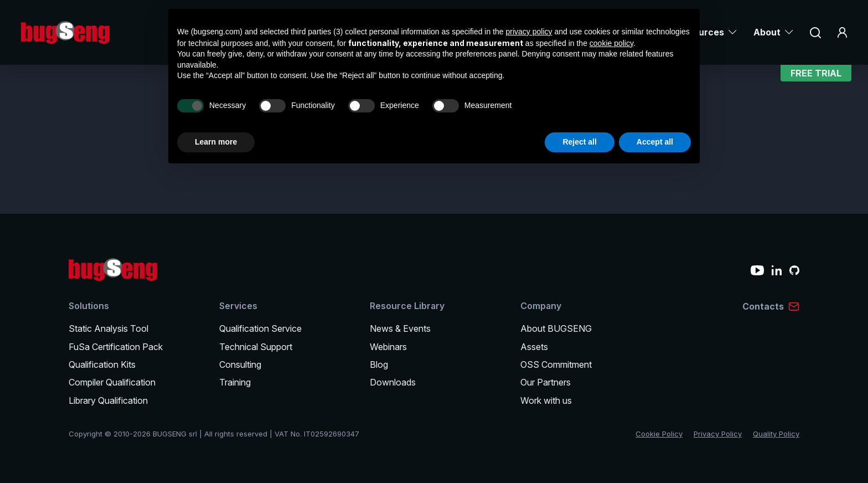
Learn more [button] (216, 142)
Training (235, 382)
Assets (534, 347)
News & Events (400, 328)
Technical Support (256, 347)
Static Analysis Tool (108, 328)
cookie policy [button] (611, 43)
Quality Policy (776, 434)
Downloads (393, 382)
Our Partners (546, 382)
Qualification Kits (102, 364)
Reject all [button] (579, 142)
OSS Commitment (556, 364)
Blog (379, 364)
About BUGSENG (556, 328)
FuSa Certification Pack (116, 347)
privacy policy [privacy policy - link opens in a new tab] (529, 32)
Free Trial (816, 75)
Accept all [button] (655, 142)
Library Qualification (108, 400)
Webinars (388, 347)
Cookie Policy (659, 434)
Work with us (546, 400)
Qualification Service (260, 328)
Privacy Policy (718, 434)
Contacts (763, 306)
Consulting (240, 364)
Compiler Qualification (112, 382)
